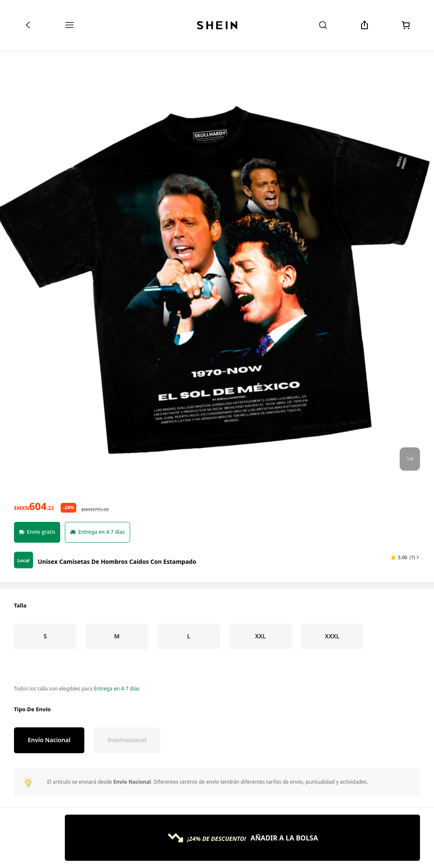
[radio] (45, 781)
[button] (405, 702)
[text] (34, 651)
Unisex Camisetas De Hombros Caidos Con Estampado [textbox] (117, 706)
